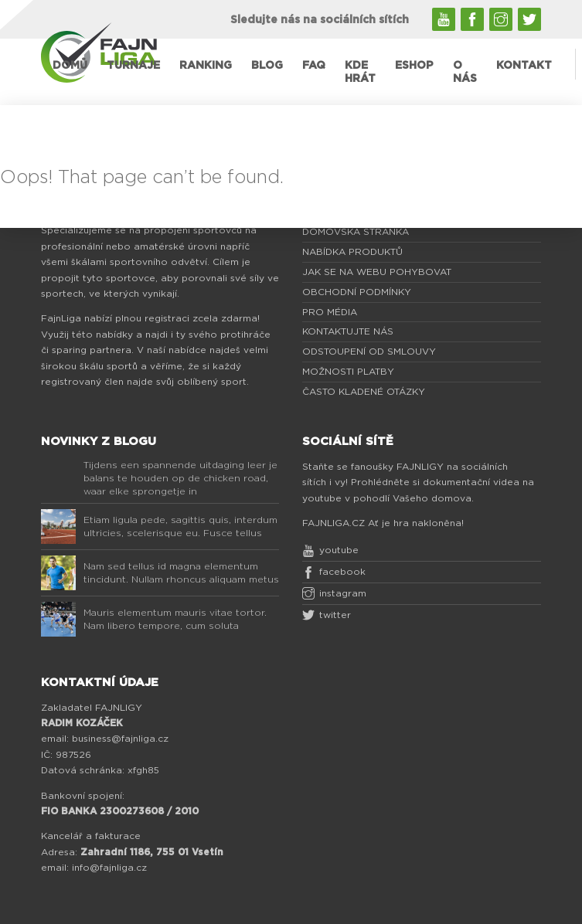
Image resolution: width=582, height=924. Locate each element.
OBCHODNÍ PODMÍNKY (357, 292)
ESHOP (414, 66)
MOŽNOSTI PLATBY (348, 372)
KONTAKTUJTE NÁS (348, 331)
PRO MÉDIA (330, 312)
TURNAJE (133, 66)
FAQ (314, 66)
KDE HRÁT (360, 72)
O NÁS (465, 72)
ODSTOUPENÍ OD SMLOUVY (369, 352)
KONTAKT (524, 66)
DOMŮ (70, 66)
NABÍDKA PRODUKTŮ (352, 252)
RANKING (206, 66)
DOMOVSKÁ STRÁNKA (356, 232)
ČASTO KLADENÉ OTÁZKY (364, 392)
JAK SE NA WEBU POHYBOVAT (377, 272)
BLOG (267, 66)
